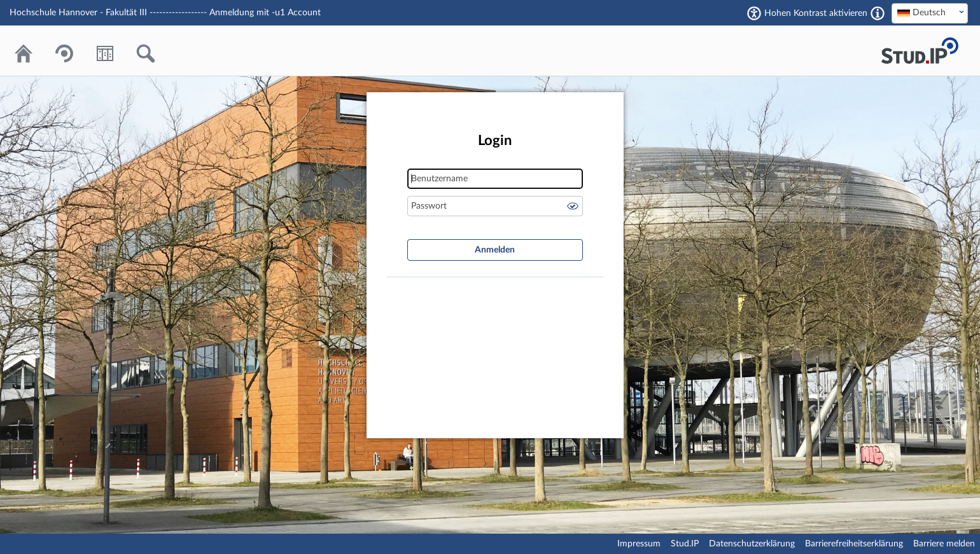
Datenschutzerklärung (752, 544)
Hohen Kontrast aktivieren (816, 13)
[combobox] (930, 13)
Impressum (639, 544)
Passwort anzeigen (573, 206)
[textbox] (930, 13)
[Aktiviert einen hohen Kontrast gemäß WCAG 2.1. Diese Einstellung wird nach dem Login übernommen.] (878, 13)
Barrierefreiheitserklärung (854, 544)
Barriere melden (944, 544)
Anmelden (495, 250)
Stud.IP (685, 544)
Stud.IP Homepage (920, 51)
